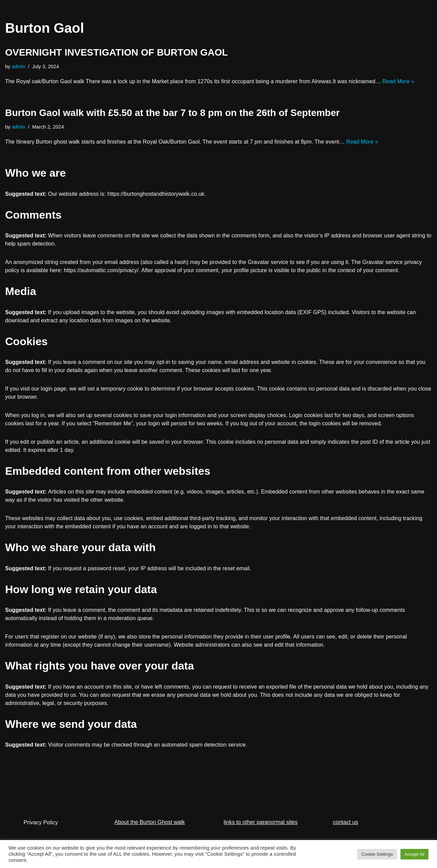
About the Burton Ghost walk (150, 822)
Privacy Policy (41, 822)
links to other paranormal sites (261, 822)
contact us (346, 822)
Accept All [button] (414, 854)
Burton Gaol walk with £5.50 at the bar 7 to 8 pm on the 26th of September (172, 113)
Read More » (399, 81)
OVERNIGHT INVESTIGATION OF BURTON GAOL (116, 52)
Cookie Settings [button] (377, 854)
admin (19, 67)
